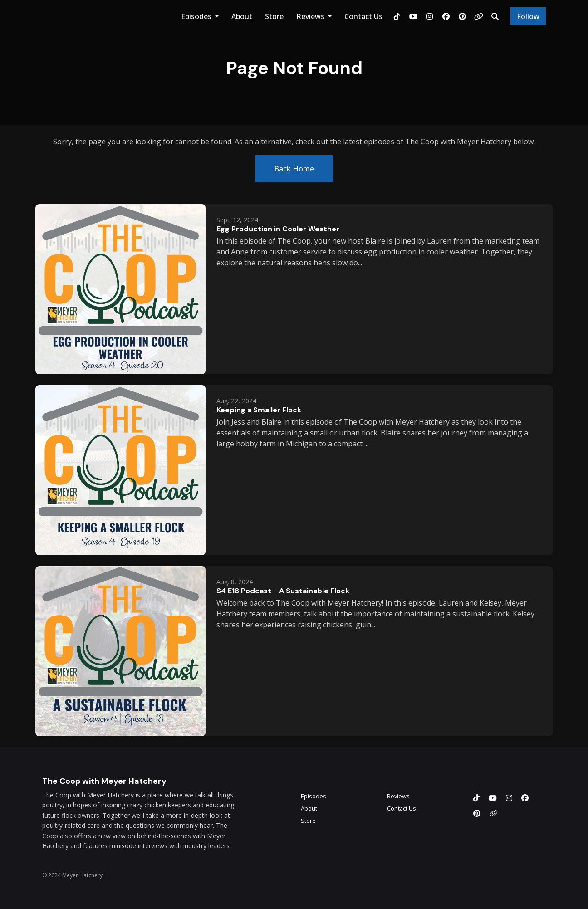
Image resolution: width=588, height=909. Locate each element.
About (242, 16)
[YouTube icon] (493, 798)
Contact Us (363, 16)
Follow (528, 16)
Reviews (311, 16)
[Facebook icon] (525, 798)
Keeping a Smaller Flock (259, 410)
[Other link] (479, 16)
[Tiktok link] (397, 16)
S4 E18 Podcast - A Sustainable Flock (283, 591)
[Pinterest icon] (477, 813)
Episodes (197, 16)
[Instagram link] (430, 16)
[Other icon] (495, 813)
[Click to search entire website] (495, 16)
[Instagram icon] (509, 798)
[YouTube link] (413, 16)
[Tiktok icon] (476, 798)
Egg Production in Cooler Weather (278, 229)
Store (274, 16)
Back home (294, 169)
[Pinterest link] (462, 16)
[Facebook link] (446, 16)
